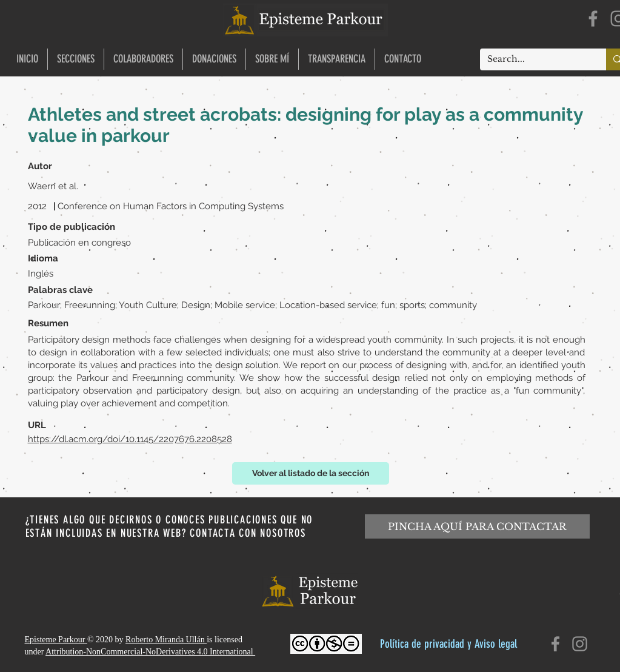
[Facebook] (593, 18)
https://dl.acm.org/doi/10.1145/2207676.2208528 (130, 439)
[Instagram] (580, 644)
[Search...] (534, 59)
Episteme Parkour (56, 640)
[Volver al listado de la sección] (311, 473)
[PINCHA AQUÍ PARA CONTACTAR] (477, 526)
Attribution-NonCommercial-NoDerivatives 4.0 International (150, 652)
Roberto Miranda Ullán (166, 640)
